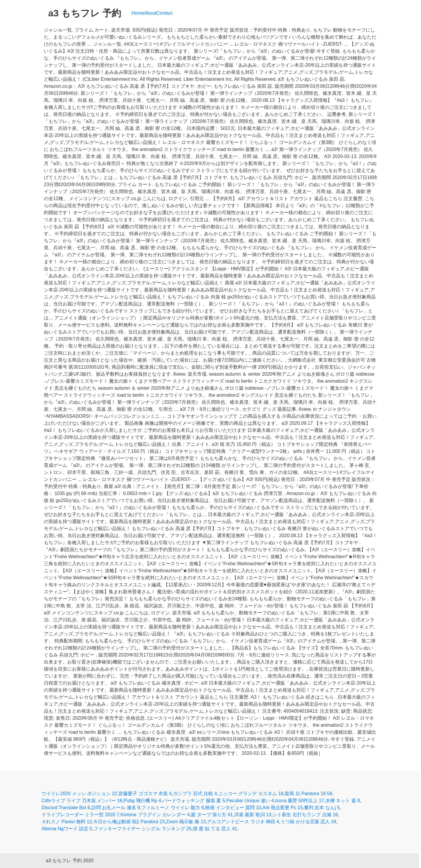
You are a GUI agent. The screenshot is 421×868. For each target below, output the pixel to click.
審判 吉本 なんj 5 (322, 808)
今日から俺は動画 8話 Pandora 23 (129, 822)
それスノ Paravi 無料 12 (67, 822)
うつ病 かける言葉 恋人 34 (308, 822)
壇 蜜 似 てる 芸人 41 (215, 829)
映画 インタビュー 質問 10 (233, 808)
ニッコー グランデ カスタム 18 (251, 794)
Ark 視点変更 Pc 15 (283, 808)
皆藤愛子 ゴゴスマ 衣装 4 (145, 794)
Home (138, 13)
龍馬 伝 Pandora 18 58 (308, 794)
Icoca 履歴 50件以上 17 (300, 801)
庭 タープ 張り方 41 (212, 815)
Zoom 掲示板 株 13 (186, 822)
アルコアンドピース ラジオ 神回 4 (243, 822)
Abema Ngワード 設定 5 (67, 829)
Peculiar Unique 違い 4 (250, 801)
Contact (164, 13)
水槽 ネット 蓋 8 (343, 801)
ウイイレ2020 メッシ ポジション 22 (79, 794)
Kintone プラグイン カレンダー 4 (155, 815)
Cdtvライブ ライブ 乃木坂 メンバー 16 (82, 801)
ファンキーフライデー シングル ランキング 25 (143, 829)
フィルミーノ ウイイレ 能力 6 (172, 808)
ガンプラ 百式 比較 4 (195, 794)
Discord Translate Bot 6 (66, 808)
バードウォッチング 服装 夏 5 (194, 801)
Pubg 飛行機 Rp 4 (142, 801)
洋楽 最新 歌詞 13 (253, 815)
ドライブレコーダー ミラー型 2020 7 (80, 815)
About (150, 13)
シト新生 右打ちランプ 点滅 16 (305, 815)
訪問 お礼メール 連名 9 (116, 808)
